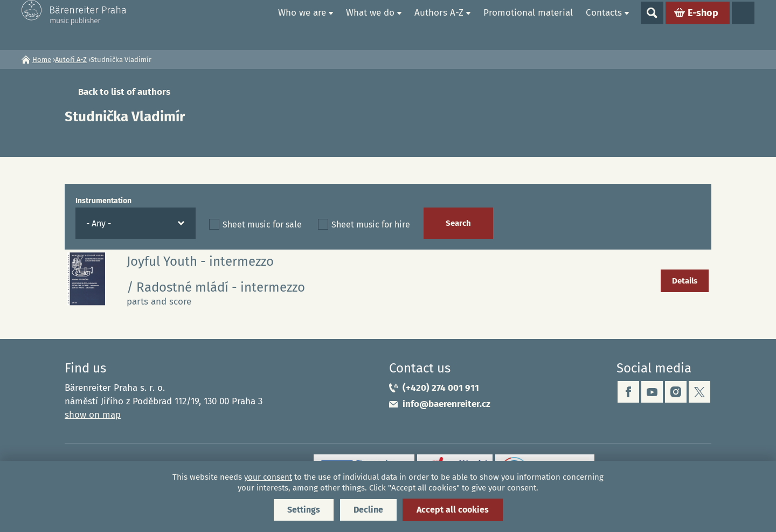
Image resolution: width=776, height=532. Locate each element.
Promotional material (528, 25)
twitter (699, 392)
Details (685, 281)
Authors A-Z (439, 25)
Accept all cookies (453, 510)
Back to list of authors (124, 92)
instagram (676, 392)
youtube (652, 392)
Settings (304, 510)
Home (259, 25)
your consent (268, 477)
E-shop (703, 25)
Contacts (604, 25)
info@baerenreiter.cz (446, 404)
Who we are (302, 25)
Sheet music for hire (371, 224)
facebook (628, 392)
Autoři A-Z (71, 60)
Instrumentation (103, 201)
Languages (743, 25)
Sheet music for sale (262, 224)
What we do (370, 25)
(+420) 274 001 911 (441, 388)
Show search (652, 25)
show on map (93, 415)
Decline (368, 510)
